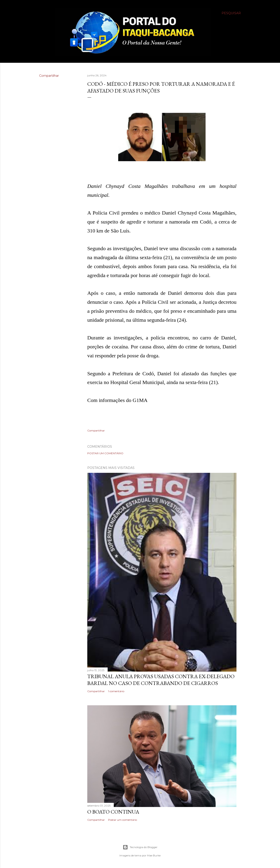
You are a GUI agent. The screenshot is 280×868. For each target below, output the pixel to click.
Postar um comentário (105, 453)
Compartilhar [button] (49, 76)
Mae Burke (154, 855)
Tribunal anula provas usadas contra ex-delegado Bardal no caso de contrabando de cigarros (161, 680)
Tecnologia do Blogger (140, 847)
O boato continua (113, 812)
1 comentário (116, 691)
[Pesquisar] (231, 13)
